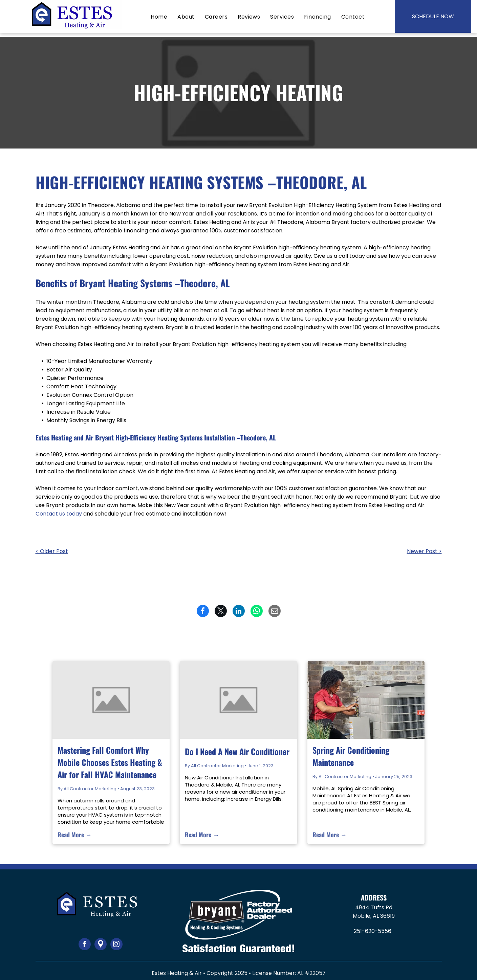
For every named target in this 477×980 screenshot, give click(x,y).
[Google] (101, 945)
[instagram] (116, 945)
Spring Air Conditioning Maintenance (351, 756)
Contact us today (59, 514)
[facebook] (85, 945)
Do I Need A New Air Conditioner (237, 751)
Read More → (75, 835)
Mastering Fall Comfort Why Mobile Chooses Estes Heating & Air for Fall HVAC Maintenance (110, 762)
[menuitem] (159, 17)
